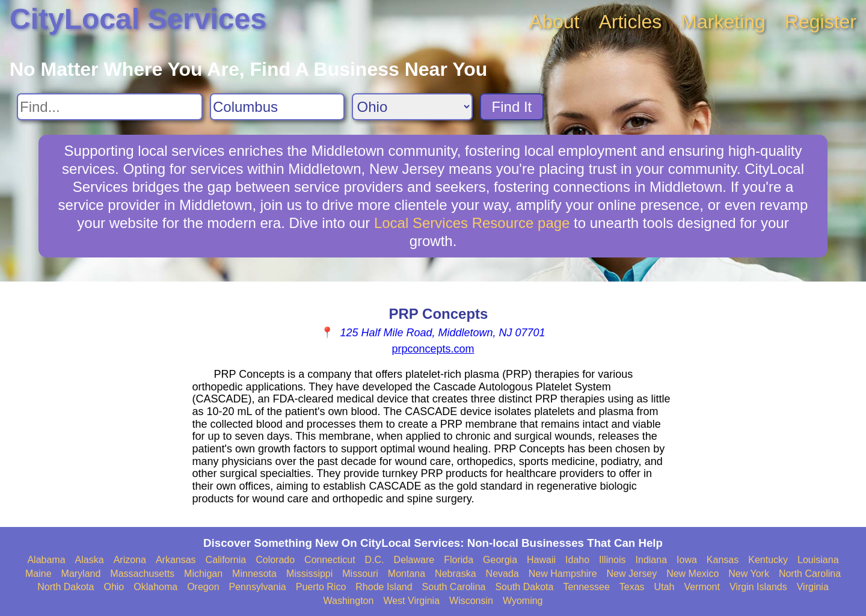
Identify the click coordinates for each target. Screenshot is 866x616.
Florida (459, 560)
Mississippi (309, 574)
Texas (632, 587)
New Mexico (692, 574)
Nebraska (455, 574)
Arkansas (176, 560)
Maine (38, 574)
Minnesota (254, 574)
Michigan (203, 574)
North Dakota (66, 587)
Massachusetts (142, 574)
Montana (407, 574)
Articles (630, 22)
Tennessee (586, 587)
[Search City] (277, 107)
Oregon (203, 587)
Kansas (723, 560)
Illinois (612, 560)
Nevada (502, 574)
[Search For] (110, 107)
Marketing (723, 22)
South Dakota (524, 587)
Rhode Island (384, 587)
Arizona (130, 560)
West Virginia (411, 601)
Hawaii (541, 560)
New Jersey (632, 574)
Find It (512, 107)
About (554, 22)
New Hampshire (563, 574)
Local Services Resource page (472, 223)
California (226, 560)
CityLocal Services (138, 19)
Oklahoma (155, 587)
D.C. (375, 560)
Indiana (652, 560)
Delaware (414, 560)
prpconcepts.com (433, 349)
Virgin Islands (758, 587)
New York (749, 574)
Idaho (577, 560)
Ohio (114, 587)
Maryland (81, 574)
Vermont (702, 587)
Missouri (360, 574)
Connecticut (330, 560)
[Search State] (412, 107)
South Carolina (454, 587)
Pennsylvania (258, 587)
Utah (665, 587)
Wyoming (523, 601)
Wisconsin (471, 601)
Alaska (90, 560)
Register (821, 22)
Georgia (500, 560)
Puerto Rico (321, 587)
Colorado (275, 560)
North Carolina (810, 574)
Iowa (687, 560)
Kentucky (768, 560)
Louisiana (818, 560)
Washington (348, 601)
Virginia (813, 587)
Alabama (46, 560)
